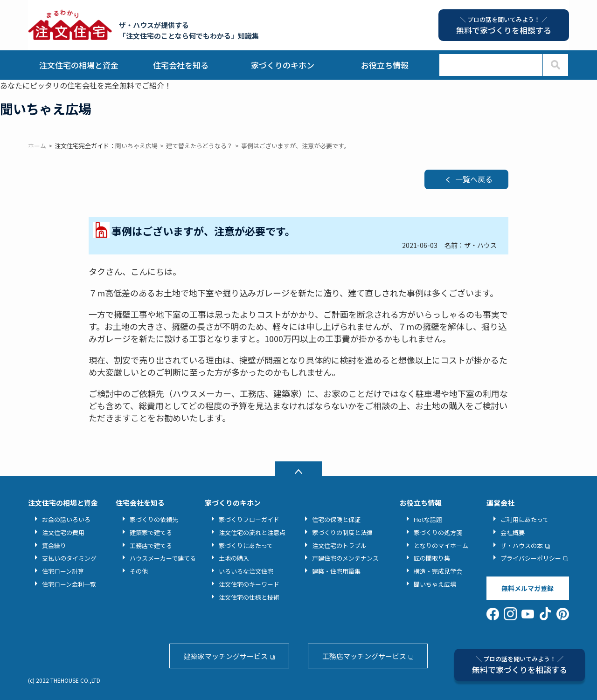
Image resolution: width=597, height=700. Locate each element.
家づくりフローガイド (249, 519)
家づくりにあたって (246, 546)
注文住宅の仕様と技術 (249, 597)
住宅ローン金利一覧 (69, 584)
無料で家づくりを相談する (520, 665)
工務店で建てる (151, 546)
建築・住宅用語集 (336, 571)
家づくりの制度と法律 (342, 532)
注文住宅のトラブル (339, 546)
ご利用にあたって (524, 519)
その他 (139, 571)
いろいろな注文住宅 (246, 571)
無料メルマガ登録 (528, 588)
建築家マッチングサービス (226, 656)
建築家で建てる (151, 532)
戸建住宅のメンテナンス (345, 558)
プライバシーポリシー (531, 558)
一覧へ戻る (474, 179)
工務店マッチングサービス (364, 656)
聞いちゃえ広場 (435, 584)
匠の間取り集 (432, 558)
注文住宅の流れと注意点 (252, 532)
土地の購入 (234, 558)
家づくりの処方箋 (438, 532)
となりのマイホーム (441, 546)
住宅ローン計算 (63, 571)
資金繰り (54, 546)
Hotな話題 (428, 519)
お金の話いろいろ (66, 519)
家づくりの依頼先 (154, 519)
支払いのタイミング (69, 558)
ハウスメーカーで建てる (163, 558)
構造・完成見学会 (438, 571)
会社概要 (513, 532)
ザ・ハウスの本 (522, 546)
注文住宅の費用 (63, 532)
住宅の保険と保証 (336, 519)
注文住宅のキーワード (249, 584)
